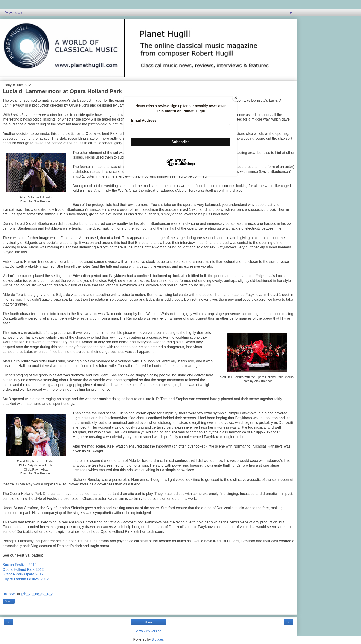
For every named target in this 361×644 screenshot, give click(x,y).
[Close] (236, 98)
